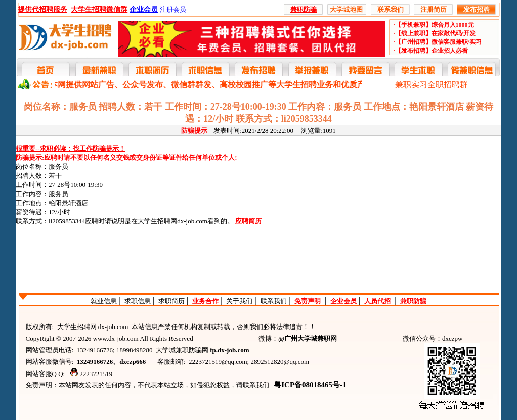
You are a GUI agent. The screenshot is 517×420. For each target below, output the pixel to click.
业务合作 (205, 301)
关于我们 (239, 301)
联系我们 (274, 301)
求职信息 (138, 301)
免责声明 (308, 301)
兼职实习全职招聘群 (432, 85)
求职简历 (171, 301)
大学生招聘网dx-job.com (173, 221)
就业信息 (104, 301)
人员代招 (377, 301)
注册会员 (173, 9)
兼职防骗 (413, 301)
